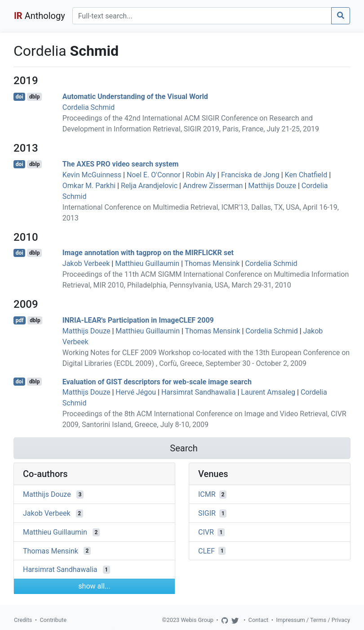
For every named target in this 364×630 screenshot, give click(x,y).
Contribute (53, 620)
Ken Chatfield (306, 175)
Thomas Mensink (212, 263)
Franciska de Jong (250, 175)
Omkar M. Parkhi (89, 186)
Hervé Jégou (136, 392)
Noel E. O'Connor (154, 175)
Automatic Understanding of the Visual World (135, 97)
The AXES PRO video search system (121, 164)
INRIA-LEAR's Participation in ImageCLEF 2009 (138, 320)
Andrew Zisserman (213, 186)
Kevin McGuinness (92, 175)
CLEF (206, 551)
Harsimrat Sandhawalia (199, 392)
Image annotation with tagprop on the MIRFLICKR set (148, 253)
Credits (23, 620)
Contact (259, 620)
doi (20, 97)
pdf (20, 320)
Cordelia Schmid (89, 107)
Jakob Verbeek (86, 263)
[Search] (202, 16)
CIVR (206, 532)
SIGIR (207, 513)
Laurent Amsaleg (268, 392)
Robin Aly (201, 175)
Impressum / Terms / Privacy (313, 620)
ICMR (207, 494)
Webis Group (197, 620)
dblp (34, 97)
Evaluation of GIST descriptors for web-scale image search (157, 381)
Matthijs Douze (272, 186)
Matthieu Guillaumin (147, 263)
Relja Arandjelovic (149, 186)
